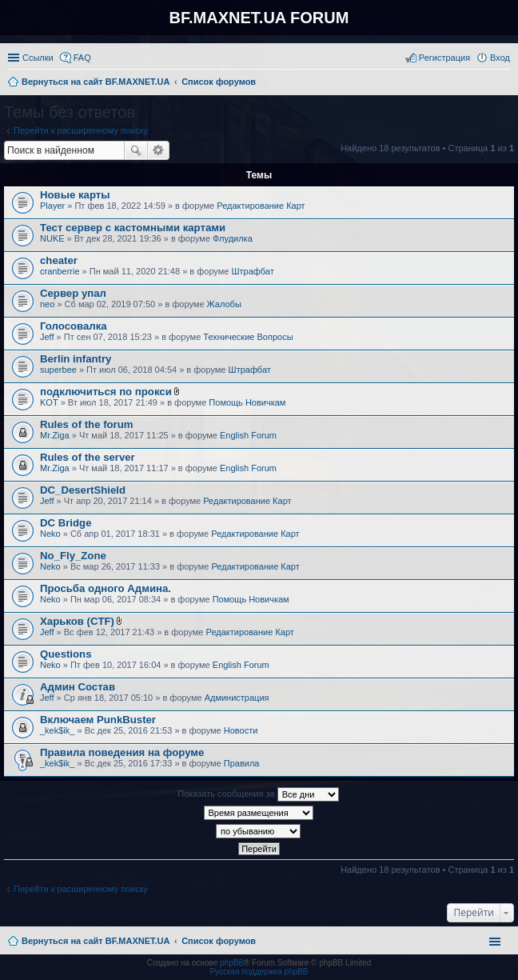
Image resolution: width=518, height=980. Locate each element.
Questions (66, 654)
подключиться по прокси (106, 392)
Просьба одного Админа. (106, 588)
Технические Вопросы (248, 337)
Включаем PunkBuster (98, 720)
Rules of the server (88, 457)
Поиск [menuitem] (505, 83)
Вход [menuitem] (500, 58)
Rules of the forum (87, 424)
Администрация (237, 698)
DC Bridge (66, 523)
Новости (241, 730)
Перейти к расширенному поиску (81, 130)
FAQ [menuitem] (82, 58)
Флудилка (233, 238)
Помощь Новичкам (247, 402)
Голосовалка (74, 326)
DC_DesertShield (83, 490)
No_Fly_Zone (73, 556)
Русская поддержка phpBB (259, 972)
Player (52, 206)
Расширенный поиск (159, 150)
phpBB (232, 963)
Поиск (136, 150)
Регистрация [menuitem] (444, 58)
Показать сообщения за (258, 794)
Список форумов (219, 941)
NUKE (52, 238)
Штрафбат (253, 271)
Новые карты (75, 195)
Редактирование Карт (261, 206)
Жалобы (224, 304)
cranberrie (60, 271)
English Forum (248, 435)
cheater (59, 260)
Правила (242, 763)
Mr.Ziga (55, 435)
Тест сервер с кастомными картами (133, 228)
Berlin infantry (76, 359)
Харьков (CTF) (77, 621)
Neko (50, 534)
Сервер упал (73, 293)
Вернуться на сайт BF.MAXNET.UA (96, 941)
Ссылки (38, 58)
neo (47, 304)
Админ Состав (78, 687)
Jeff (47, 337)
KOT (49, 402)
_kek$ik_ (57, 730)
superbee (58, 370)
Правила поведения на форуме (122, 752)
